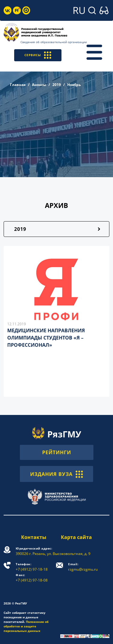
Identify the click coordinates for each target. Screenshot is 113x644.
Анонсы (39, 85)
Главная (18, 85)
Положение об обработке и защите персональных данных (26, 626)
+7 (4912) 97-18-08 (32, 578)
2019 (57, 85)
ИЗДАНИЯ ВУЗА (56, 474)
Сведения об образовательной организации (54, 42)
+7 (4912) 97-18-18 (32, 567)
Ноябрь (74, 85)
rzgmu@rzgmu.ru (83, 567)
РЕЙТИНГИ (57, 452)
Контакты (34, 537)
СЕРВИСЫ (38, 55)
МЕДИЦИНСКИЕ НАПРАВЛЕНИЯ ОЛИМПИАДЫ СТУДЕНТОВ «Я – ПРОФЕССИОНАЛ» (46, 338)
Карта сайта (76, 537)
